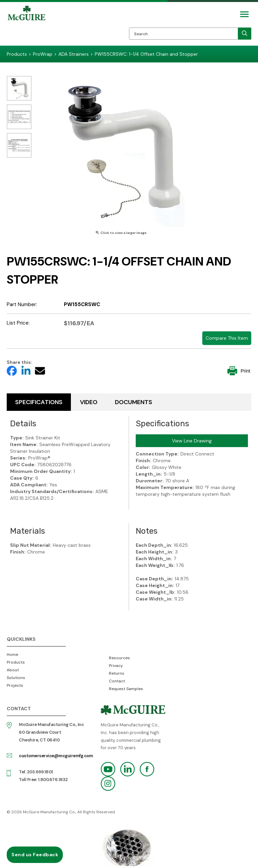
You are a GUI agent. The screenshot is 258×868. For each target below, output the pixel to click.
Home (12, 655)
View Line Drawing (192, 441)
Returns (117, 673)
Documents (134, 402)
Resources (119, 658)
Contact (117, 681)
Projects (15, 685)
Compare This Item (227, 338)
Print (239, 371)
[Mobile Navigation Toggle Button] (244, 14)
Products (16, 662)
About (13, 670)
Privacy (116, 666)
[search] (245, 34)
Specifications (39, 402)
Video (89, 402)
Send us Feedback (35, 855)
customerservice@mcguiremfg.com (56, 756)
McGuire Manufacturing (27, 26)
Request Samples (126, 689)
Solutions (16, 678)
